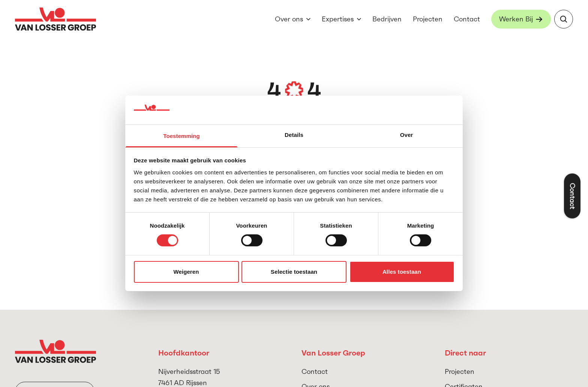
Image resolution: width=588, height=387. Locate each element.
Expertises (338, 19)
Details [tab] (294, 135)
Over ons (289, 19)
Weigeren (186, 272)
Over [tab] (407, 135)
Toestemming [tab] (181, 136)
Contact (467, 19)
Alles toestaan (402, 272)
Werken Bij (516, 19)
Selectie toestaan (294, 272)
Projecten (428, 19)
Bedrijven (387, 19)
